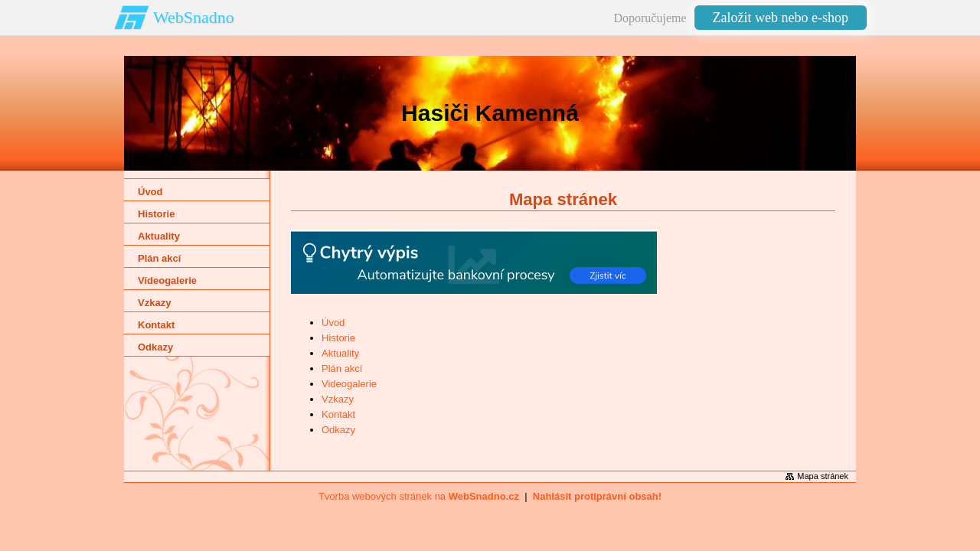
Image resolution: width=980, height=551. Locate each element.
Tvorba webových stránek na (419, 496)
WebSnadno (194, 17)
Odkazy (338, 430)
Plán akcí (342, 368)
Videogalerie (349, 384)
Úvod (333, 323)
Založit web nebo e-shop (781, 18)
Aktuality (340, 353)
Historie (338, 338)
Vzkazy (338, 399)
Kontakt (338, 414)
